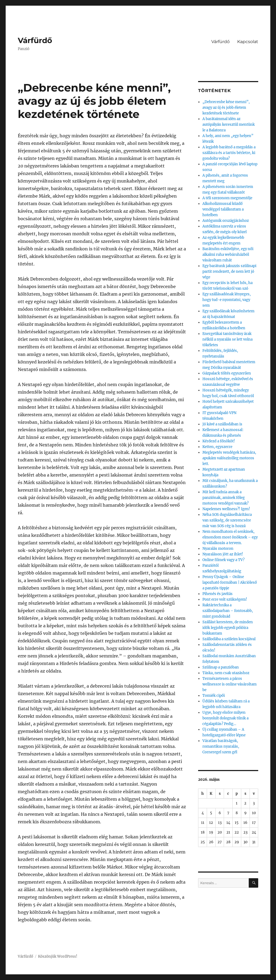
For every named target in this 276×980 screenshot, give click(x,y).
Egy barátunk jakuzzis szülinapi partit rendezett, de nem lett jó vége (229, 272)
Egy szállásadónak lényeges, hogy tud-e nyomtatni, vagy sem (227, 300)
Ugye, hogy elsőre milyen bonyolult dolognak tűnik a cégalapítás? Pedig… (225, 718)
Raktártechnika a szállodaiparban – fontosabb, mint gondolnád (228, 611)
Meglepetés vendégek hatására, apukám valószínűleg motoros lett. (229, 458)
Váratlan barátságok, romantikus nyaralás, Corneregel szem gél (221, 746)
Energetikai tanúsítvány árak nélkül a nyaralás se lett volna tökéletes (227, 339)
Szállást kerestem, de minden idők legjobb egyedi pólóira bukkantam (228, 628)
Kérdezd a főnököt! (219, 441)
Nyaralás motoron (218, 549)
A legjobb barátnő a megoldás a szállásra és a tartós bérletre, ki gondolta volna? (229, 153)
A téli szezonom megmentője (227, 198)
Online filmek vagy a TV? (223, 560)
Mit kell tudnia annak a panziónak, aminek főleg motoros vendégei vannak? (225, 498)
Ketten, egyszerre (217, 447)
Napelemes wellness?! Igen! (226, 509)
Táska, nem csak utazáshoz (226, 673)
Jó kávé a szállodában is (222, 424)
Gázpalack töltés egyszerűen (227, 373)
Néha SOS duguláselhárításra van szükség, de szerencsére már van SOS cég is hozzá (227, 520)
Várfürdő (35, 40)
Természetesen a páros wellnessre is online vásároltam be (230, 684)
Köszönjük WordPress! (58, 956)
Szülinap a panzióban (221, 667)
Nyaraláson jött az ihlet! (223, 554)
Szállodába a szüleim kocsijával (229, 639)
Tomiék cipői (214, 696)
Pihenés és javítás (218, 594)
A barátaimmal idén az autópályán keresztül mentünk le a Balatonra (229, 125)
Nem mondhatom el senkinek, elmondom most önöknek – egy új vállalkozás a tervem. (230, 537)
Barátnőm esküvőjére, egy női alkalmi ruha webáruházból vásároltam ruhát (228, 255)
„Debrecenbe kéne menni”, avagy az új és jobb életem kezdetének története (226, 108)
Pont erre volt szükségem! (225, 599)
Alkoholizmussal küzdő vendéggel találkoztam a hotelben (223, 209)
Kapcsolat (248, 42)
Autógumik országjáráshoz (226, 221)
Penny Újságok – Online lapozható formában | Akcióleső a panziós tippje (230, 582)
